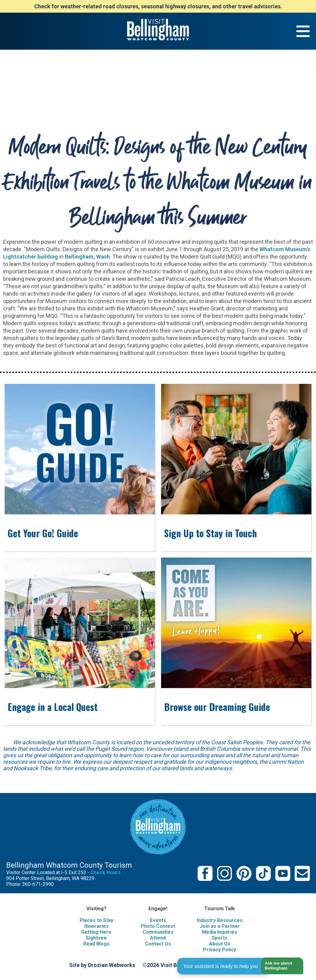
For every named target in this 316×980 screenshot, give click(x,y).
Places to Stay (96, 920)
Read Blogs (96, 944)
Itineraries (96, 926)
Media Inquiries (220, 932)
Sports (220, 938)
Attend (158, 938)
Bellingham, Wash (87, 257)
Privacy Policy (220, 950)
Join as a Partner (220, 926)
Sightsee (96, 938)
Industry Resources (220, 920)
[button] (280, 966)
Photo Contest (158, 926)
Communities (158, 932)
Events (158, 920)
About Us (220, 944)
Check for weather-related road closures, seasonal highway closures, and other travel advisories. (158, 6)
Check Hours (106, 872)
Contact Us (158, 944)
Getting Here (96, 932)
